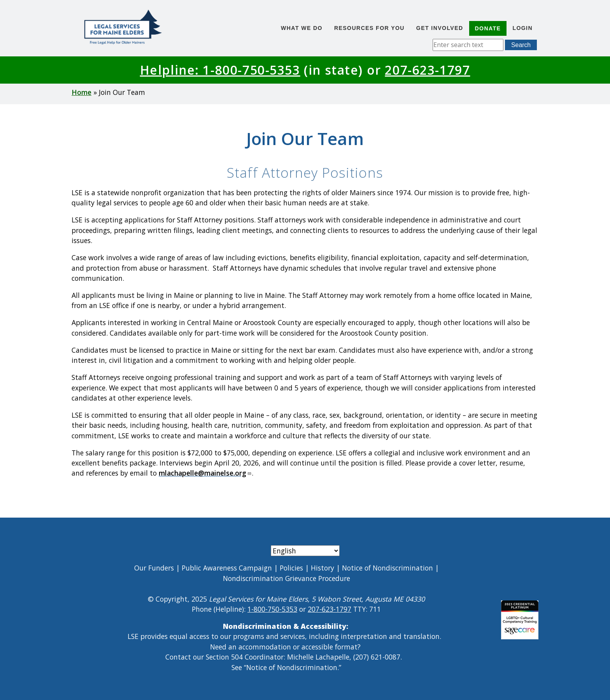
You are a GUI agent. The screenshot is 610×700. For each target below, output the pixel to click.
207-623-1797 (427, 70)
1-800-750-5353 (272, 609)
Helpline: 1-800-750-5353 (220, 70)
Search (521, 45)
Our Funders (154, 568)
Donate (488, 28)
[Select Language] (305, 551)
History (323, 568)
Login (522, 28)
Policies (291, 568)
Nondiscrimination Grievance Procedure (287, 578)
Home (82, 92)
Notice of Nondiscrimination (387, 568)
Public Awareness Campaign (227, 568)
